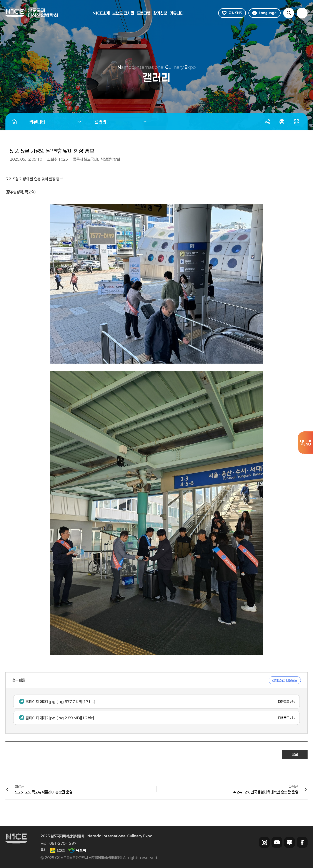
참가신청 (160, 13)
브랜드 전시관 (123, 13)
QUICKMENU (306, 443)
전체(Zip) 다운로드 (285, 680)
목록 (295, 755)
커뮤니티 (177, 13)
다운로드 (284, 702)
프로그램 (144, 13)
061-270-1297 (63, 843)
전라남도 (58, 850)
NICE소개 (101, 13)
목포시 (76, 850)
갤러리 (117, 122)
